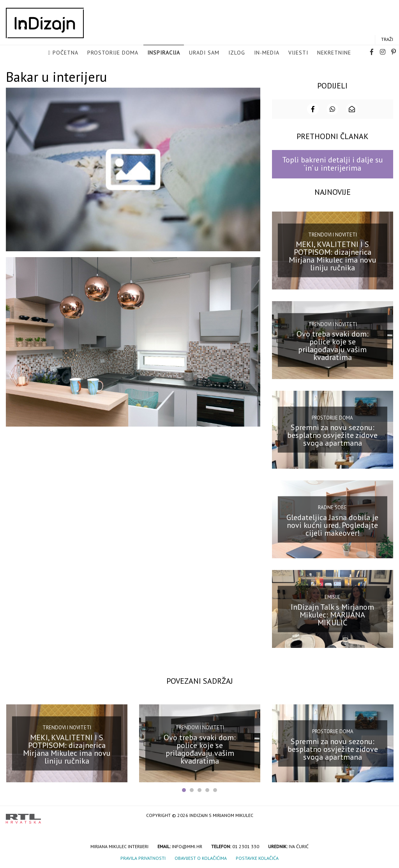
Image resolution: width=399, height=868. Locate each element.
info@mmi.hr (187, 846)
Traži (387, 40)
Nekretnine (334, 53)
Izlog (237, 53)
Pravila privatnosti (143, 857)
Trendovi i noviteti (333, 234)
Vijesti (298, 53)
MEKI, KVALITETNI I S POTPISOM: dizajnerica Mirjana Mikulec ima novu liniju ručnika (333, 255)
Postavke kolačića (257, 857)
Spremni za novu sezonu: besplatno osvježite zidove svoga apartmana (332, 434)
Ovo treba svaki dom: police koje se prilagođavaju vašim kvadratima (333, 345)
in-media (267, 53)
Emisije (333, 596)
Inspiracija (164, 53)
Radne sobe (332, 507)
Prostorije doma (113, 53)
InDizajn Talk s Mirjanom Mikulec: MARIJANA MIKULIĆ (332, 614)
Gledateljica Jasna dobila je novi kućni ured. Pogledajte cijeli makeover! (332, 524)
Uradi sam (204, 53)
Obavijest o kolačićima (201, 857)
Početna (65, 53)
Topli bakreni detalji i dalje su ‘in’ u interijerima (333, 163)
